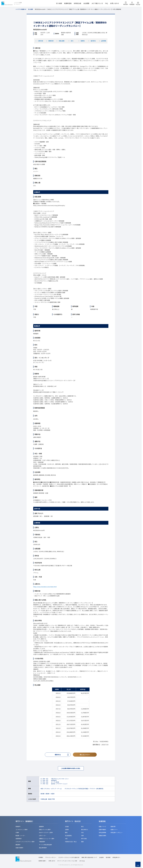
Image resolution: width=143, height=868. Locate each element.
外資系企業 (44, 800)
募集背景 (50, 41)
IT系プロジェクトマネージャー (60, 779)
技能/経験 (60, 41)
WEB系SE (54, 781)
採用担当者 (77, 3)
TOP (138, 865)
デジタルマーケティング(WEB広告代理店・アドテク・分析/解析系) (84, 789)
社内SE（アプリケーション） (60, 784)
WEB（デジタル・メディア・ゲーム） (52, 789)
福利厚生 (92, 41)
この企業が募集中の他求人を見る (71, 769)
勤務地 (81, 41)
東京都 (43, 794)
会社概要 (86, 3)
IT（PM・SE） (45, 779)
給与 (71, 41)
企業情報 (102, 41)
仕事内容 (39, 41)
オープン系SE (55, 783)
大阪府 (52, 794)
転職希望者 (68, 3)
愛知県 (48, 794)
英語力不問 (51, 800)
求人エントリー (85, 755)
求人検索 (59, 3)
